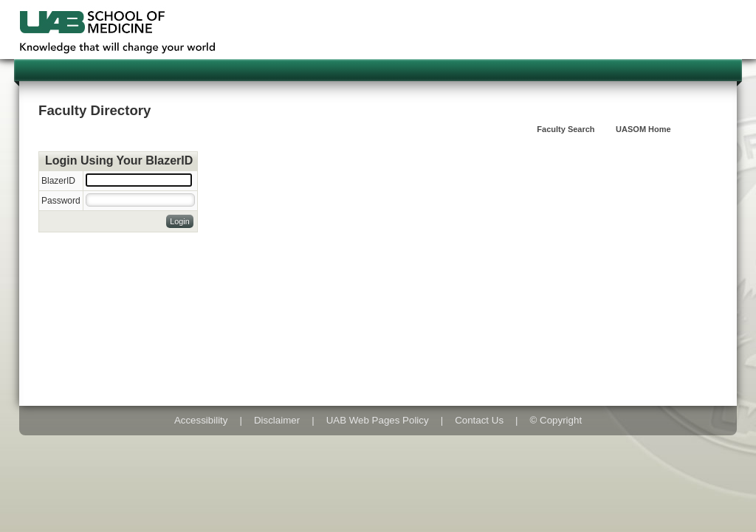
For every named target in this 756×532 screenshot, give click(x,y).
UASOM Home (643, 129)
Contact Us (479, 420)
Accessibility (201, 420)
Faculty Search (566, 129)
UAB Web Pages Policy (378, 420)
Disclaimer (277, 420)
